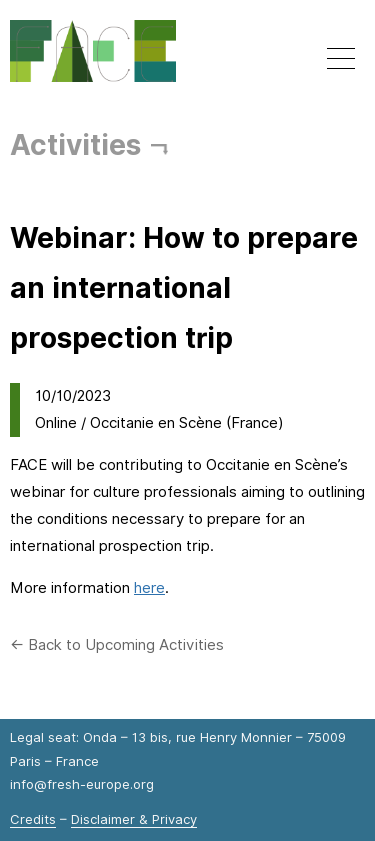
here (149, 588)
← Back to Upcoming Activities (117, 645)
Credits (33, 819)
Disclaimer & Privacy (134, 819)
